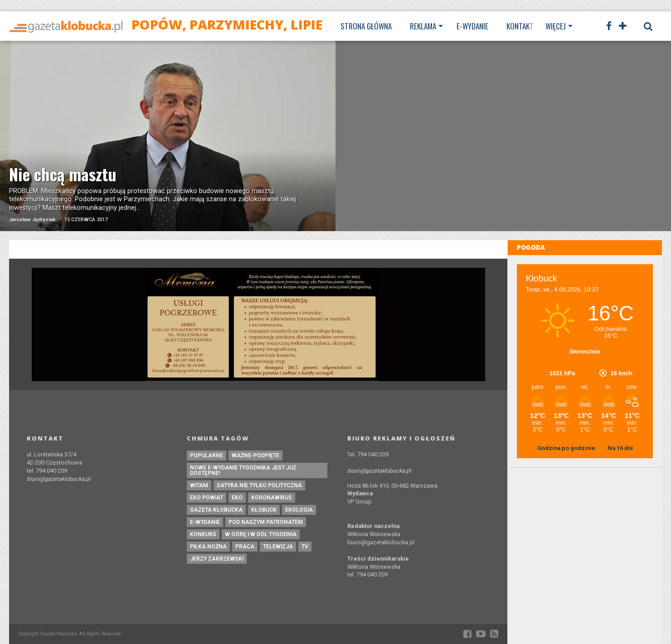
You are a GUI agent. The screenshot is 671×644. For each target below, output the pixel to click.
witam (199, 485)
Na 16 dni (620, 448)
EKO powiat (207, 498)
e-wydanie (205, 522)
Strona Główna (366, 26)
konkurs (203, 534)
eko (237, 498)
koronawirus (272, 498)
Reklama (423, 26)
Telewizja (278, 547)
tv (305, 547)
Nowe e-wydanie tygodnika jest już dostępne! (243, 470)
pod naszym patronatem (266, 522)
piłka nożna (208, 547)
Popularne (207, 455)
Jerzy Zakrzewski (217, 559)
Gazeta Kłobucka (216, 510)
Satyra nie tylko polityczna (259, 485)
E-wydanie (472, 26)
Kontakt (520, 26)
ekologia (299, 510)
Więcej (556, 26)
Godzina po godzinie (567, 448)
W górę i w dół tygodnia (261, 534)
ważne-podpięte (255, 455)
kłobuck (264, 510)
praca (245, 547)
